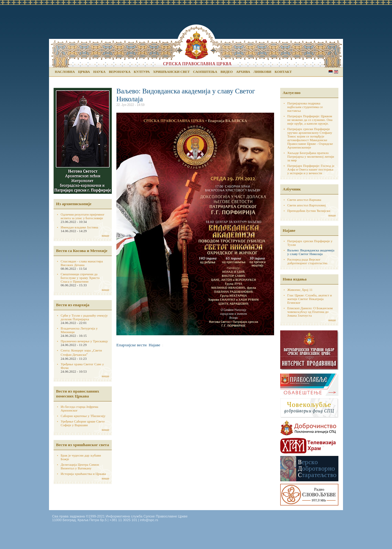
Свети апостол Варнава (304, 200)
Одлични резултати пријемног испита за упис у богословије (83, 216)
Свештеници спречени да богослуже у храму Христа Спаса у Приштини (80, 278)
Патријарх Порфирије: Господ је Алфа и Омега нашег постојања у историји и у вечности (311, 169)
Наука (99, 72)
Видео (227, 72)
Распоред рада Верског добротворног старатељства (307, 261)
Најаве (155, 345)
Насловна (65, 72)
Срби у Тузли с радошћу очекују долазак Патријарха (84, 317)
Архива (243, 72)
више (106, 235)
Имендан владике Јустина (79, 227)
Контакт (283, 72)
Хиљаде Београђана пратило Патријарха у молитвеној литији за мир (311, 156)
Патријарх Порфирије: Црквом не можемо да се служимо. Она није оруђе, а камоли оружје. (310, 120)
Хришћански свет (171, 72)
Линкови (262, 72)
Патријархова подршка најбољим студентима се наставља (305, 107)
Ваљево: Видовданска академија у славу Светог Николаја (311, 252)
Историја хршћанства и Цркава (83, 474)
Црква (84, 72)
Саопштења (205, 72)
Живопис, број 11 (300, 290)
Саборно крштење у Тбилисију (83, 416)
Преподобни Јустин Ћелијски (309, 211)
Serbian (331, 72)
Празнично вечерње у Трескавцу (84, 341)
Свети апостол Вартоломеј (307, 205)
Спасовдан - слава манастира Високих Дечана (82, 263)
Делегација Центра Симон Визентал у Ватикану (80, 466)
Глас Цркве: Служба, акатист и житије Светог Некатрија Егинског (310, 299)
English (336, 72)
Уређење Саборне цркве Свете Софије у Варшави (83, 423)
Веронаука (120, 72)
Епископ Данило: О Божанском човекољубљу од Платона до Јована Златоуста (310, 312)
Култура (142, 72)
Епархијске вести (132, 345)
